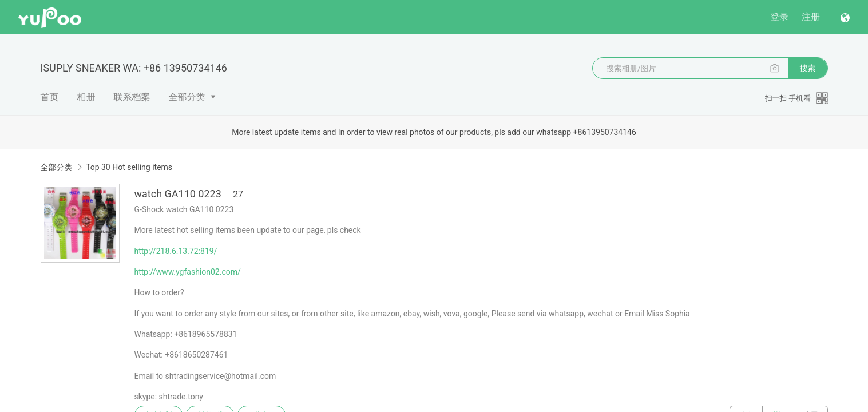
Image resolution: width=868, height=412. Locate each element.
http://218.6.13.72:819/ (176, 251)
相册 (86, 97)
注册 (811, 17)
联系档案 (132, 97)
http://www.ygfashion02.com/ (188, 272)
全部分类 (187, 97)
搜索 (808, 68)
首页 (50, 97)
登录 (779, 17)
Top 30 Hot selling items (129, 167)
